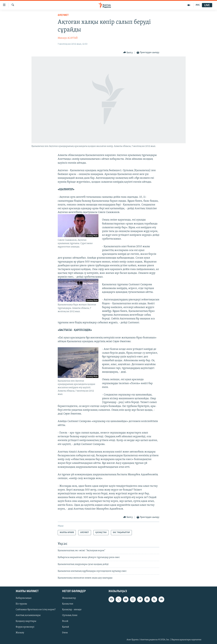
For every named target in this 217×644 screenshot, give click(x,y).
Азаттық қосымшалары (28, 615)
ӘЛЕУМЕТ (63, 15)
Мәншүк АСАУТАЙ (68, 38)
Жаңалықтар (69, 598)
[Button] (128, 53)
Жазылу (20, 633)
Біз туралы (21, 604)
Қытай (66, 627)
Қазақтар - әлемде (72, 610)
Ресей (65, 621)
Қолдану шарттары (26, 621)
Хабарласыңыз (24, 598)
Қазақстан (68, 604)
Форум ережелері (25, 627)
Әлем (65, 633)
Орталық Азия (70, 615)
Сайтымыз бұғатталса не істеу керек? (36, 610)
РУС (198, 5)
